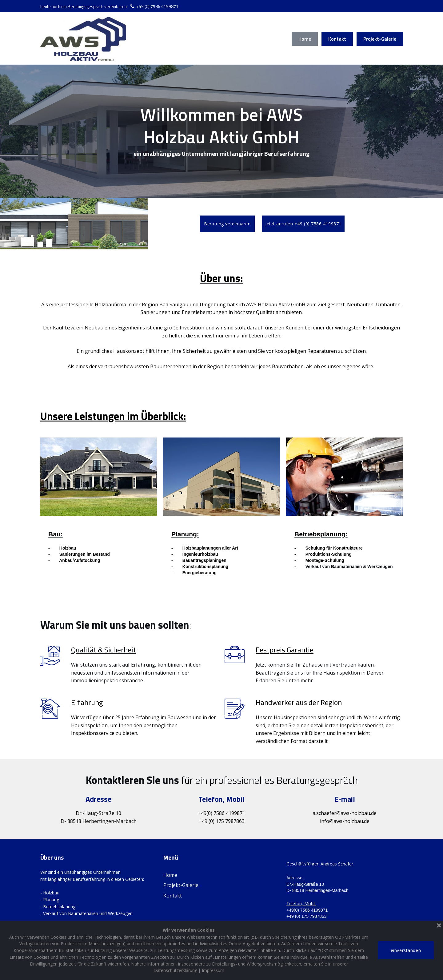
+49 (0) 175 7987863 (222, 826)
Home (305, 39)
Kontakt (337, 39)
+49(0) (205, 819)
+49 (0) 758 (150, 6)
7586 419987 (228, 819)
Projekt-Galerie (380, 39)
